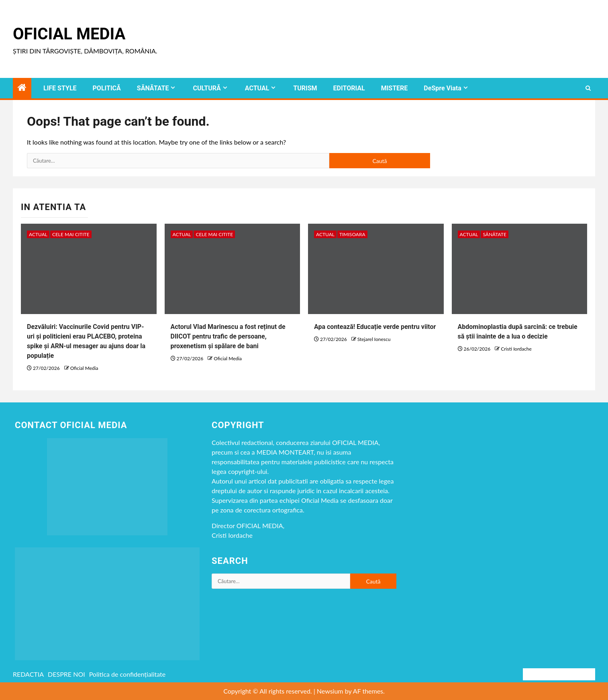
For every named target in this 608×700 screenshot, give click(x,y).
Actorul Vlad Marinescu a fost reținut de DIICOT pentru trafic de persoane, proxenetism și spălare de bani (228, 336)
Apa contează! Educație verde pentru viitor (375, 327)
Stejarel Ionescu (374, 339)
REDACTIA (28, 674)
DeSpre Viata (442, 88)
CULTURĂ (207, 88)
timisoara (352, 234)
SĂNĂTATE (153, 88)
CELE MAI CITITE (71, 234)
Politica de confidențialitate (128, 674)
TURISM (305, 88)
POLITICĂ (107, 88)
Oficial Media (69, 34)
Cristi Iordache (516, 349)
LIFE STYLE (60, 88)
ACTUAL (257, 88)
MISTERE (395, 88)
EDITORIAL (349, 88)
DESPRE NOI (66, 674)
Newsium (330, 691)
